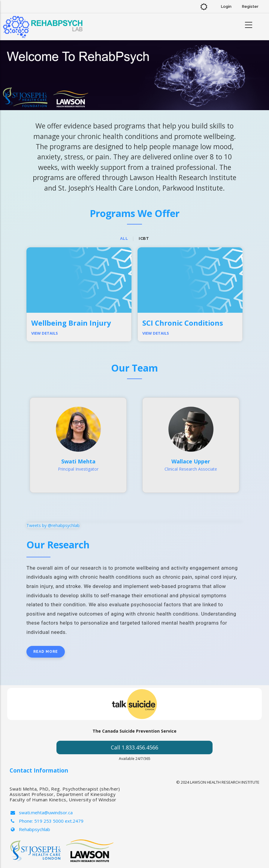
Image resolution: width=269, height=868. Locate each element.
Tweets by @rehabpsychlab (53, 525)
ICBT (144, 238)
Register (250, 6)
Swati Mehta (78, 461)
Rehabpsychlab (30, 829)
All (124, 238)
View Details (45, 333)
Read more (46, 652)
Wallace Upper (191, 461)
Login (226, 6)
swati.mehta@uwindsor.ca (41, 812)
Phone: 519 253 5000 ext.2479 (47, 821)
